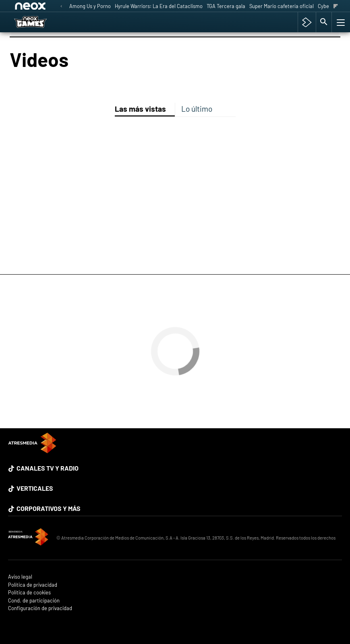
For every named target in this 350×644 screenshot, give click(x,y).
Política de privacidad (33, 585)
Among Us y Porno (90, 6)
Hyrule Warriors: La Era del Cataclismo (159, 6)
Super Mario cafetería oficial (282, 6)
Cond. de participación (34, 601)
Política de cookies (29, 593)
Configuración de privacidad (40, 608)
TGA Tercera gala (226, 6)
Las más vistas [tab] (140, 109)
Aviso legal (20, 577)
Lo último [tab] (197, 109)
